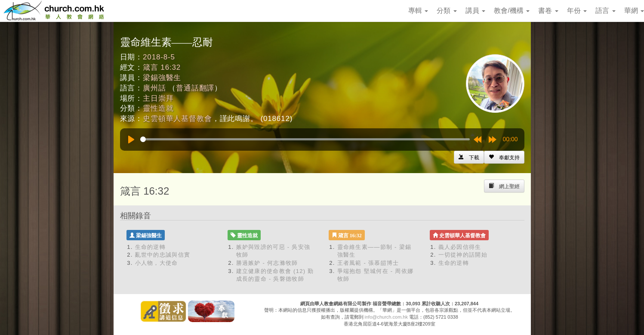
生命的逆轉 (151, 247)
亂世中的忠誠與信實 (163, 255)
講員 (475, 11)
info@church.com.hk (386, 317)
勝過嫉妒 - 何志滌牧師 (267, 263)
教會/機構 (512, 11)
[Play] (131, 140)
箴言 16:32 (162, 67)
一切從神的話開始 (463, 255)
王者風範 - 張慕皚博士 (368, 263)
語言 (605, 11)
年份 (577, 11)
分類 (447, 11)
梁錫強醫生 (162, 78)
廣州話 (154, 88)
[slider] (305, 139)
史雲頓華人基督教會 (177, 119)
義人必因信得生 (460, 247)
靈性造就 (158, 108)
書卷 (548, 11)
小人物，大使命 (157, 263)
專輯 (418, 11)
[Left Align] (504, 157)
